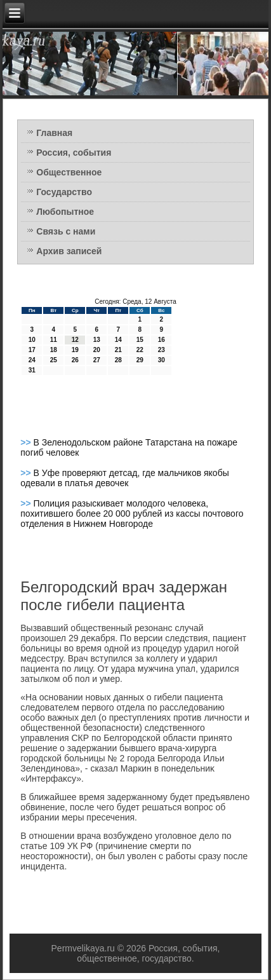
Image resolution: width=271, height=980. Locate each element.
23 (162, 350)
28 (118, 360)
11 (54, 340)
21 (118, 350)
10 (32, 340)
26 (75, 360)
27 (97, 360)
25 (54, 360)
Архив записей (69, 251)
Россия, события (74, 153)
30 (162, 360)
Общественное (69, 172)
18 (54, 350)
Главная (54, 133)
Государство (64, 192)
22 (140, 350)
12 (75, 340)
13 (97, 340)
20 (97, 350)
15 (140, 340)
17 (32, 350)
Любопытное (65, 212)
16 (162, 340)
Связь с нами (66, 231)
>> (27, 442)
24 (32, 360)
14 (118, 340)
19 (75, 350)
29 (140, 360)
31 (32, 370)
